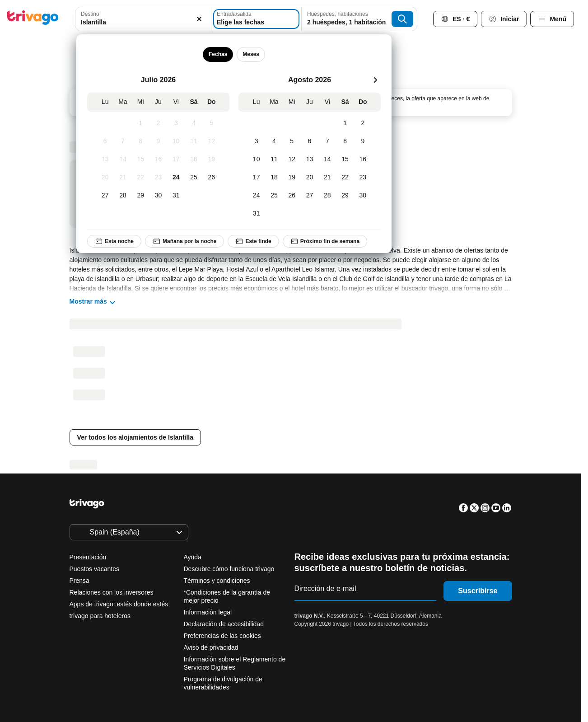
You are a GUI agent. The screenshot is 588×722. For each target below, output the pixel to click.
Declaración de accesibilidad (224, 624)
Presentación (88, 557)
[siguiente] (375, 80)
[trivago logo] (33, 19)
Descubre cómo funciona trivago (229, 569)
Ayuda (193, 557)
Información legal (208, 612)
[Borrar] (199, 19)
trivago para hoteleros (100, 616)
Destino (90, 14)
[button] (143, 19)
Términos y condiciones (217, 581)
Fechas (217, 54)
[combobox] (143, 19)
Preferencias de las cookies (223, 636)
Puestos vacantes (95, 569)
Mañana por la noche (184, 241)
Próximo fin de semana (324, 241)
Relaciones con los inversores (112, 592)
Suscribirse (478, 591)
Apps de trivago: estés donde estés (119, 604)
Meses (251, 54)
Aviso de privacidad (211, 647)
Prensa (79, 581)
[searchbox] (143, 22)
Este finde (253, 241)
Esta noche (114, 241)
